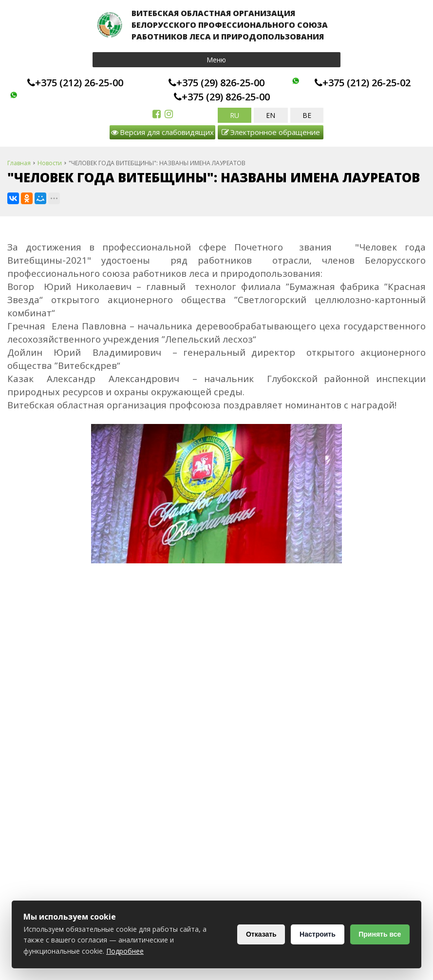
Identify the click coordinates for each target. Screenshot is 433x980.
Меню (216, 60)
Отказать (258, 934)
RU (235, 115)
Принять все (379, 934)
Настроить (316, 934)
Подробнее (125, 951)
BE (307, 115)
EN (271, 115)
